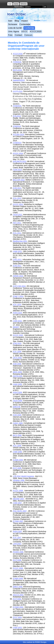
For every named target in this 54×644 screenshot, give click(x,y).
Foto (10, 35)
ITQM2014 (17, 143)
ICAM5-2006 (18, 578)
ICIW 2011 (17, 266)
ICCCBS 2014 (18, 134)
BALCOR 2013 (19, 180)
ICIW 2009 (17, 415)
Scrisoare (13, 24)
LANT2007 (17, 544)
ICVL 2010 (17, 304)
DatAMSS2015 (19, 80)
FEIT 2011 (17, 223)
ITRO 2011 (17, 260)
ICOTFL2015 (18, 91)
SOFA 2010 (17, 313)
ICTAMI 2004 (18, 607)
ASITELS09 (18, 376)
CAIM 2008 (17, 452)
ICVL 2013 (17, 198)
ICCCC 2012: (18, 204)
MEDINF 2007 (19, 499)
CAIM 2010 (17, 321)
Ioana (16, 4)
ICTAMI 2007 (18, 521)
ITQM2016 (17, 62)
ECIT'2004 (17, 599)
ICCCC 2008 (18, 491)
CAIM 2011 (17, 251)
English (44, 21)
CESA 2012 (17, 215)
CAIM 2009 (17, 384)
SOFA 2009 (17, 392)
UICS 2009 (17, 358)
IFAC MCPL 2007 (20, 511)
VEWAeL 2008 (19, 480)
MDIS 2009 (17, 372)
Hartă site (18, 7)
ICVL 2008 (17, 446)
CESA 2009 (17, 401)
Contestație (25, 24)
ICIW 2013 (17, 188)
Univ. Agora (14, 31)
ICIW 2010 (17, 343)
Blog (17, 21)
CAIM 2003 (17, 628)
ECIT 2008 (17, 468)
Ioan (10, 4)
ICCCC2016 (18, 54)
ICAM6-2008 (18, 460)
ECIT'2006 (17, 560)
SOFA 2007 (17, 531)
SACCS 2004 (18, 595)
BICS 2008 (17, 435)
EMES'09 (17, 407)
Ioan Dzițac (17, 14)
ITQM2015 (17, 106)
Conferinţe (29, 28)
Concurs (28, 35)
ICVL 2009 (17, 352)
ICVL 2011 (17, 233)
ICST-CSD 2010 (19, 286)
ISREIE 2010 (18, 276)
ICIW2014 (17, 126)
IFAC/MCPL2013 (20, 161)
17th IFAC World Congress (23, 476)
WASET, (16, 327)
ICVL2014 (17, 116)
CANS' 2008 (18, 423)
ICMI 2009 (17, 364)
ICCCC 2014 (18, 153)
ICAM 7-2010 (18, 296)
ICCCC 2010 (18, 335)
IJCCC (24, 31)
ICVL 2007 (17, 538)
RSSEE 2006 (18, 552)
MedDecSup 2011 (20, 241)
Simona (24, 4)
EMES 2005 (18, 587)
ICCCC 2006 (18, 568)
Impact (24, 21)
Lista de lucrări (15, 28)
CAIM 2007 (17, 503)
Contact (18, 35)
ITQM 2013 (17, 170)
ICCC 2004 (17, 617)
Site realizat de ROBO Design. (35, 642)
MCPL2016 (17, 70)
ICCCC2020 (36, 31)
